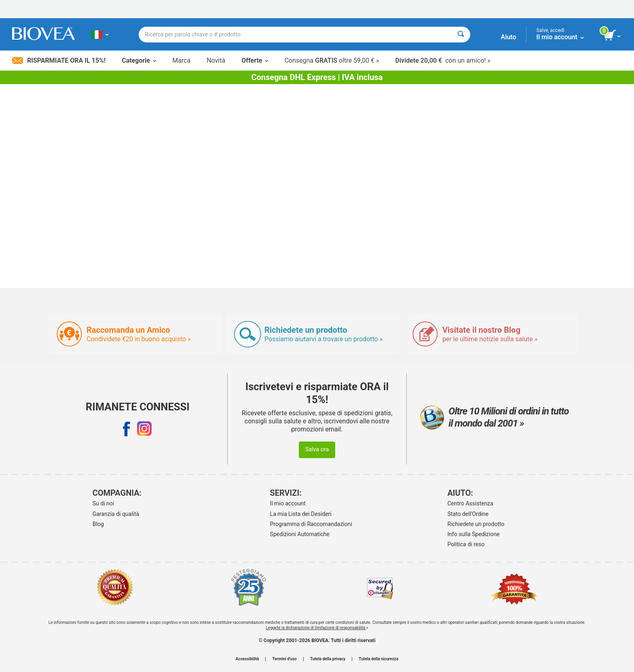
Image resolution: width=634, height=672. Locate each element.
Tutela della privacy (328, 659)
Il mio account (288, 503)
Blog (98, 524)
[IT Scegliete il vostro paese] (100, 34)
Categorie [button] (139, 60)
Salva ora (317, 449)
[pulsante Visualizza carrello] (613, 36)
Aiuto (509, 37)
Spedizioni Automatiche (300, 534)
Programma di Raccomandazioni (311, 524)
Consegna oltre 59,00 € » (332, 60)
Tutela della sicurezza (378, 659)
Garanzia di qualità (116, 514)
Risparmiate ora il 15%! (59, 60)
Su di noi (103, 503)
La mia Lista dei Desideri (301, 514)
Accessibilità (247, 659)
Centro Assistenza (470, 503)
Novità (216, 60)
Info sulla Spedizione (474, 534)
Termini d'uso (284, 659)
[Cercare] (461, 35)
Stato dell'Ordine (468, 514)
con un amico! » (443, 60)
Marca (181, 60)
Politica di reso (466, 544)
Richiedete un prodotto (476, 524)
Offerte (255, 60)
